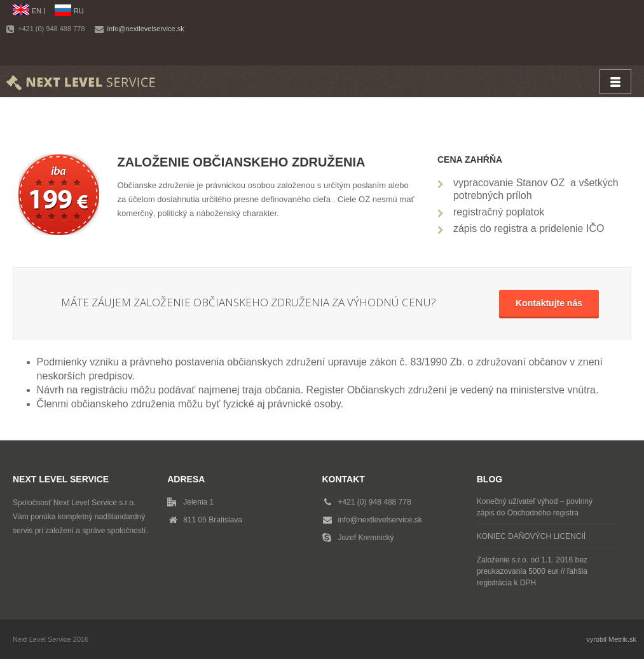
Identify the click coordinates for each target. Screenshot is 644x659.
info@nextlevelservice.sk (146, 29)
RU (79, 11)
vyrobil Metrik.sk (611, 639)
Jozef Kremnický (366, 538)
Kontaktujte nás (549, 303)
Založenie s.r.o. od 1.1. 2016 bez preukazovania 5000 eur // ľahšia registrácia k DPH (532, 571)
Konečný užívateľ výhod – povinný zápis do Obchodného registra (535, 507)
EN (37, 11)
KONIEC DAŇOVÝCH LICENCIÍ (531, 536)
